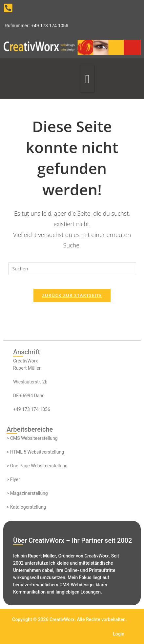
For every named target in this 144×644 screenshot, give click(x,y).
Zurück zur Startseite (72, 295)
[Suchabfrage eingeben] (72, 269)
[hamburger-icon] (87, 79)
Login (119, 634)
